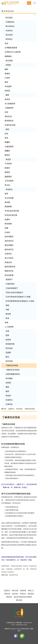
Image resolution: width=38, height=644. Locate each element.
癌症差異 (9, 35)
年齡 (7, 310)
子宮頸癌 (8, 164)
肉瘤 (6, 228)
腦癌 (6, 69)
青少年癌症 (9, 258)
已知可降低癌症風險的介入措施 (18, 297)
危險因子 (9, 279)
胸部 (7, 95)
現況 (6, 43)
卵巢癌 (7, 168)
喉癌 (6, 82)
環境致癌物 (10, 344)
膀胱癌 (7, 172)
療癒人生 (31, 591)
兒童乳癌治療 (10, 125)
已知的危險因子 (12, 288)
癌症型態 (9, 61)
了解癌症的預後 (12, 365)
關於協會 (31, 594)
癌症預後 (9, 361)
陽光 (7, 357)
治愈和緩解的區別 (13, 374)
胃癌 (6, 138)
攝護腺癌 (8, 177)
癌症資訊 (9, 18)
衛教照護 (23, 591)
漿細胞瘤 (8, 207)
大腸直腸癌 (9, 147)
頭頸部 (8, 65)
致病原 (8, 314)
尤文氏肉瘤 (9, 198)
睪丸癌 (7, 185)
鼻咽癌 (7, 74)
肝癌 (6, 134)
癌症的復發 (9, 275)
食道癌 (7, 99)
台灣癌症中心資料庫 (13, 52)
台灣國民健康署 (11, 48)
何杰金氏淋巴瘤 (11, 215)
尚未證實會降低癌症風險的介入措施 (20, 301)
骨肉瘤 (7, 202)
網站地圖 (19, 600)
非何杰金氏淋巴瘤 (12, 211)
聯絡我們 (9, 597)
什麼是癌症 (10, 22)
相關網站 (8, 56)
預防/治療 (15, 591)
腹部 (7, 129)
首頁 (4, 409)
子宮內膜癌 (9, 181)
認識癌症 (7, 591)
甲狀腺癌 (8, 86)
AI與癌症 (9, 31)
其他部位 (9, 189)
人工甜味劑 (9, 327)
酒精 (7, 305)
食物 (6, 322)
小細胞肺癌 (9, 108)
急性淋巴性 (9, 241)
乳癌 (6, 112)
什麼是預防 (10, 284)
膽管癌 (7, 155)
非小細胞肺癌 (10, 104)
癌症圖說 (9, 378)
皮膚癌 (7, 219)
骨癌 (6, 194)
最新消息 (15, 594)
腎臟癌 (7, 142)
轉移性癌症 (9, 271)
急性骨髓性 (9, 237)
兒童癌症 (8, 254)
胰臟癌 (7, 151)
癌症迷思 (9, 348)
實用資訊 (23, 594)
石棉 (7, 331)
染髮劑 (8, 353)
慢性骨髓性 (9, 245)
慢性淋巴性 (9, 250)
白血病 (7, 232)
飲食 (7, 318)
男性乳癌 (8, 117)
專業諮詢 (7, 594)
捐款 (29, 3)
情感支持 (8, 262)
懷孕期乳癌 (9, 121)
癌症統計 (9, 39)
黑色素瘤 (8, 224)
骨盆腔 (8, 159)
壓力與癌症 (10, 26)
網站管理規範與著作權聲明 (23, 597)
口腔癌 (7, 78)
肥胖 (7, 335)
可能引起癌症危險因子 (15, 293)
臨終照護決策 (10, 267)
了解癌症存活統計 (13, 370)
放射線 (8, 340)
